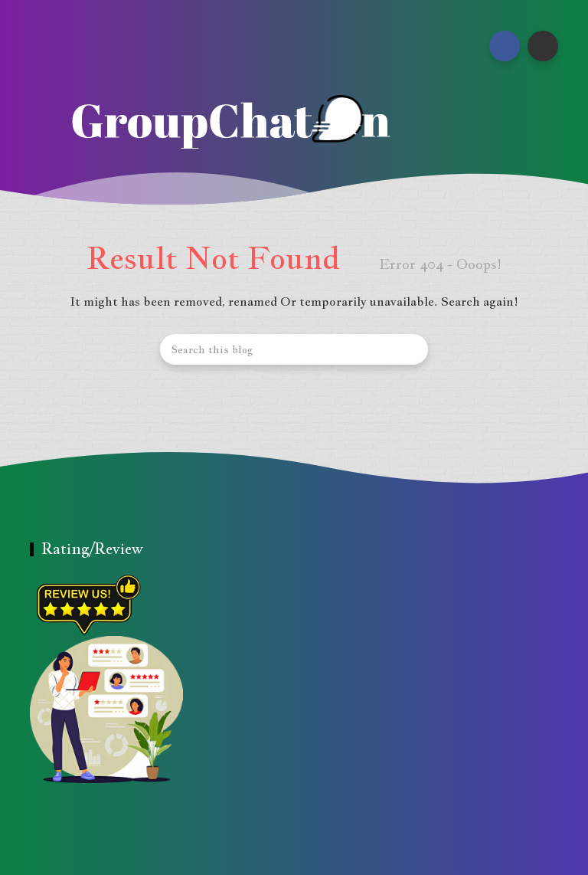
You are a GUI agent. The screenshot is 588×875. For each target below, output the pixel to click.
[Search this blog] (294, 349)
